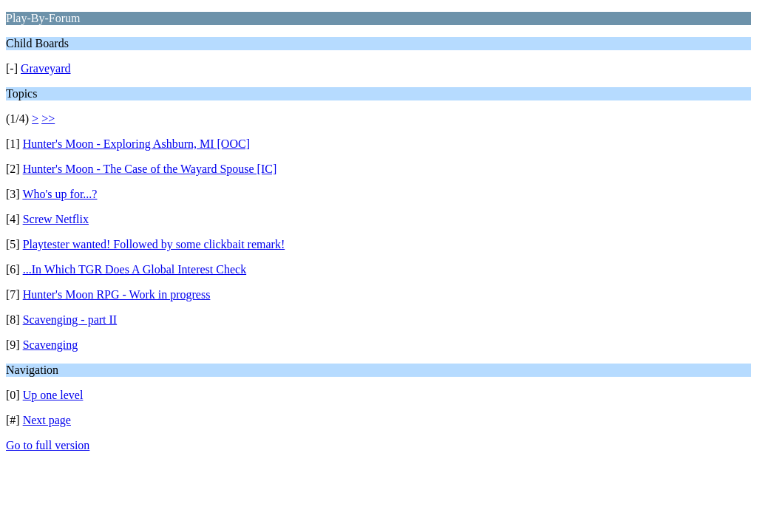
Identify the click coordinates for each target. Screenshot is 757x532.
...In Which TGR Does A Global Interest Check (135, 269)
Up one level (53, 395)
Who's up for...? (60, 194)
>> (48, 119)
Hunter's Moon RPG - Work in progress (117, 294)
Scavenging (51, 345)
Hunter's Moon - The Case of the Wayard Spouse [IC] (150, 169)
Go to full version (48, 445)
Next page (47, 420)
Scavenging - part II (70, 320)
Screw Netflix (56, 219)
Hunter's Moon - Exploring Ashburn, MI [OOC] (136, 144)
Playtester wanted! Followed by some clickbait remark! (154, 244)
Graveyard (46, 68)
